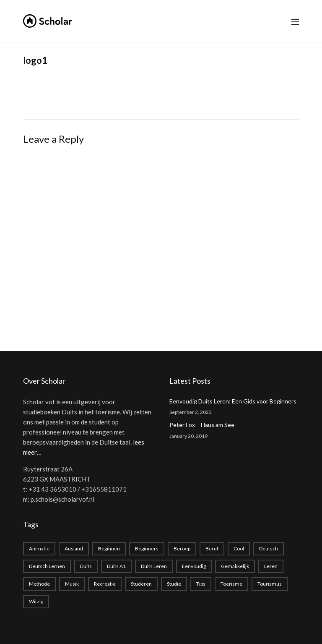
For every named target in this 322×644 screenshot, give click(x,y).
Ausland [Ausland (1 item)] (74, 548)
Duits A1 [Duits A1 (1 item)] (116, 566)
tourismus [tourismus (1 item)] (270, 584)
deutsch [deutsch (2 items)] (269, 548)
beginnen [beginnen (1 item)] (109, 548)
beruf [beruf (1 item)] (212, 548)
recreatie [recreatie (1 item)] (105, 584)
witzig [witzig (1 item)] (36, 601)
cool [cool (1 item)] (239, 548)
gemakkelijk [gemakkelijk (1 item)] (235, 566)
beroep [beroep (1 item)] (182, 548)
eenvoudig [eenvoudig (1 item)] (194, 566)
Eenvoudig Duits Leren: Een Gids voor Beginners (233, 401)
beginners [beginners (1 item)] (147, 548)
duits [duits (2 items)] (86, 566)
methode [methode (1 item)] (39, 584)
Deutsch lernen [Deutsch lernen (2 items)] (47, 566)
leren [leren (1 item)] (271, 566)
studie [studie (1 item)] (174, 584)
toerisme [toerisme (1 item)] (231, 584)
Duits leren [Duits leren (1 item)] (154, 566)
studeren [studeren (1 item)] (141, 584)
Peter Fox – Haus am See (202, 425)
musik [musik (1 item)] (72, 584)
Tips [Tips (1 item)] (201, 584)
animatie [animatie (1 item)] (39, 548)
